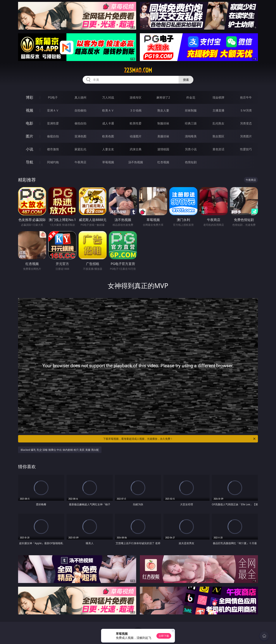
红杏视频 (163, 162)
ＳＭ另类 (246, 110)
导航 (30, 162)
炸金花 (191, 97)
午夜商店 (80, 162)
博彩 (30, 97)
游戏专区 (136, 97)
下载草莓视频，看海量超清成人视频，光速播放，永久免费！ (180, 439)
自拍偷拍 (80, 110)
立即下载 (164, 636)
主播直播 (218, 110)
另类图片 (246, 136)
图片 (30, 136)
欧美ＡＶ (108, 110)
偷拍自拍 (80, 123)
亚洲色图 (80, 136)
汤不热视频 (136, 162)
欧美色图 (108, 136)
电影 (30, 123)
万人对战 (108, 97)
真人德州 (80, 97)
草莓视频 (108, 162)
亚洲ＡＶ (53, 110)
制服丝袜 (163, 123)
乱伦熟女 (218, 123)
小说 (30, 149)
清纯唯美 (191, 136)
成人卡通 (108, 123)
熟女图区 (218, 136)
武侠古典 (136, 149)
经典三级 (191, 123)
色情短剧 (191, 162)
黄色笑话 (218, 149)
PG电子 (53, 97)
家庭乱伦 (80, 149)
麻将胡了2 (163, 97)
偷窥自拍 (53, 136)
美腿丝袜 (163, 136)
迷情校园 (163, 149)
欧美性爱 (136, 123)
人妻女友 (108, 149)
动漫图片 (136, 136)
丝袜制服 (191, 110)
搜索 (186, 80)
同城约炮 (53, 162)
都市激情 (53, 149)
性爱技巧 (246, 149)
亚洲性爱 (53, 123)
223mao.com (138, 70)
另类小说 (191, 149)
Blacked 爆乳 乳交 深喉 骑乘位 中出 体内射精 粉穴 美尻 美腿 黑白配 (60, 450)
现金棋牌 (218, 97)
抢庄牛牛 (246, 97)
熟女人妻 (163, 110)
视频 (30, 110)
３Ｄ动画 (136, 110)
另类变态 (246, 123)
